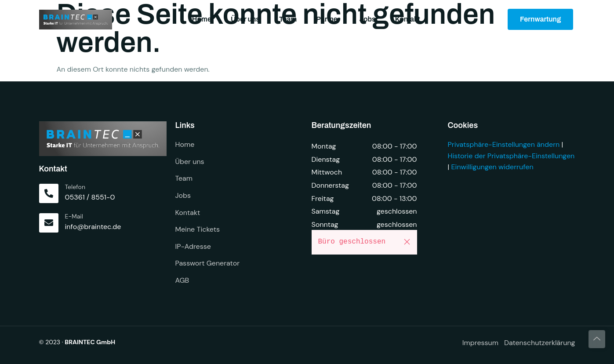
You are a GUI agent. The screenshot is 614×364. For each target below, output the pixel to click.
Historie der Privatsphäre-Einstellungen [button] (511, 156)
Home (202, 19)
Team (288, 19)
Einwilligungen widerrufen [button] (492, 167)
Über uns (245, 19)
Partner (328, 19)
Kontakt (408, 19)
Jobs (368, 19)
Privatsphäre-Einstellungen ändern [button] (504, 144)
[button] (407, 242)
